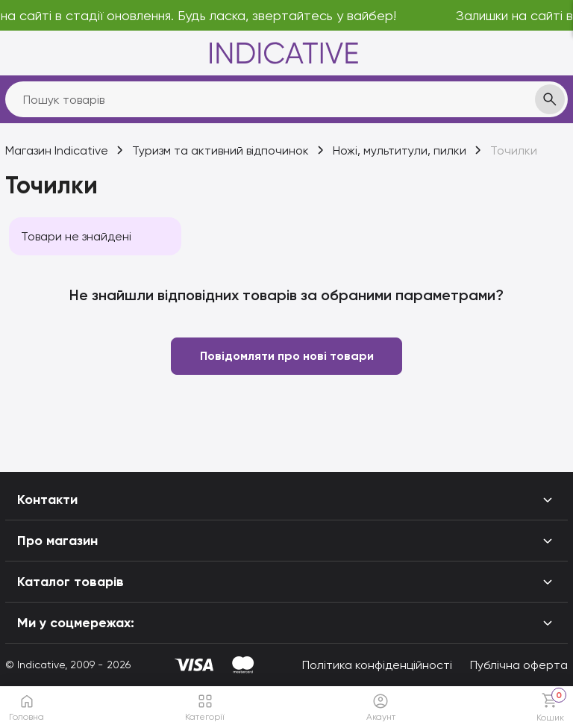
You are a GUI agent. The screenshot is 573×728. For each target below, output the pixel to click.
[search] (286, 99)
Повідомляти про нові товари (287, 356)
